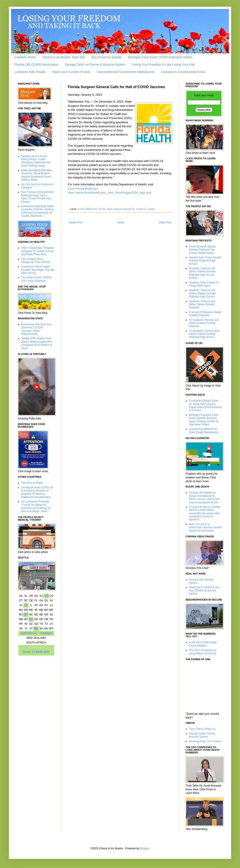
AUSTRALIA (29, 633)
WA (36, 629)
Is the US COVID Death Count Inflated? (203, 644)
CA (46, 596)
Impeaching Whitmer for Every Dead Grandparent (204, 431)
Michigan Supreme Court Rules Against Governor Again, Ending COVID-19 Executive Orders (204, 420)
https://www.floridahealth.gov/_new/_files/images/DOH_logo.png (109, 193)
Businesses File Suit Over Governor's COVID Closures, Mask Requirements (36, 329)
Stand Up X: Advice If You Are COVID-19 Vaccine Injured (204, 590)
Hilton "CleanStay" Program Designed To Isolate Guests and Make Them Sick (37, 251)
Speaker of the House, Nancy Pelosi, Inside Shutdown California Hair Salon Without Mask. (36, 161)
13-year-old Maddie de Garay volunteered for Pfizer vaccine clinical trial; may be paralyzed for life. (204, 497)
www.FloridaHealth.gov (83, 189)
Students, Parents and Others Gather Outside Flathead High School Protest (202, 273)
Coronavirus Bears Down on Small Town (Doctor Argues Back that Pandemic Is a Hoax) (205, 406)
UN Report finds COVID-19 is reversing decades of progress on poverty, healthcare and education (37, 492)
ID (26, 605)
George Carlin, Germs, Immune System (202, 735)
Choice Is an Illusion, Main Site (64, 57)
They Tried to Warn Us (202, 729)
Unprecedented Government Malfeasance (126, 72)
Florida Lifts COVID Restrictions (36, 65)
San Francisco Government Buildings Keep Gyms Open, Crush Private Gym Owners (37, 197)
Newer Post (76, 223)
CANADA (46, 633)
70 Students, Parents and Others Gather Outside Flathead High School (204, 334)
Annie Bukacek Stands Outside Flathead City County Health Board (202, 250)
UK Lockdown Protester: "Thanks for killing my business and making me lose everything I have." (36, 506)
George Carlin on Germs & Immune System (95, 65)
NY (31, 619)
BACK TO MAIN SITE (36, 652)
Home (121, 223)
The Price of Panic (32, 483)
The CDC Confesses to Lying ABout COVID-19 (203, 652)
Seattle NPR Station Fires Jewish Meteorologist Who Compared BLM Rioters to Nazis (37, 343)
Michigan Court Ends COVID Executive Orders (160, 57)
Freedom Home (25, 57)
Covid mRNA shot (87, 209)
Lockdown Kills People (30, 72)
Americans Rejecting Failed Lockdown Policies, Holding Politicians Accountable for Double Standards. (37, 211)
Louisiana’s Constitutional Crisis (183, 72)
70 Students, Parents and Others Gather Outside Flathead (204, 323)
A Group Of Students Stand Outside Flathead (205, 314)
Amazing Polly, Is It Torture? (205, 741)
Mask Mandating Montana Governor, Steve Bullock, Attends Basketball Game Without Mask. (36, 175)
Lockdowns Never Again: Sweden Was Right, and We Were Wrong (38, 270)
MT (26, 615)
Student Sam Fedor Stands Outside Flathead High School (205, 261)
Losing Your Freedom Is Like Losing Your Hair (163, 65)
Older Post (165, 223)
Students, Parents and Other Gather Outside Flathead (202, 305)
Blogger (145, 848)
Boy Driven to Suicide (107, 57)
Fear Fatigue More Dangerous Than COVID (36, 261)
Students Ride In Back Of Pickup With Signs (204, 284)
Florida (102, 209)
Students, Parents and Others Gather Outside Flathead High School (202, 293)
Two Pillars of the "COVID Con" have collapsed (36, 279)
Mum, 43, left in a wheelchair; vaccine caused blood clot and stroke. (205, 527)
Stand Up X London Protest (71, 72)
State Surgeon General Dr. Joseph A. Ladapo (131, 209)
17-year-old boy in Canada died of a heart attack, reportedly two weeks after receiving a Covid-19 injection (205, 513)
